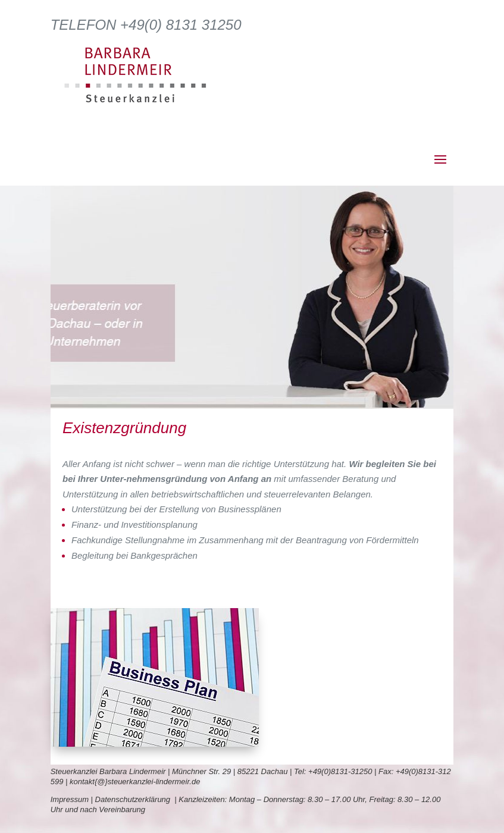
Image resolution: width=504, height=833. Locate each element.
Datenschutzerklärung (135, 799)
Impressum (70, 799)
